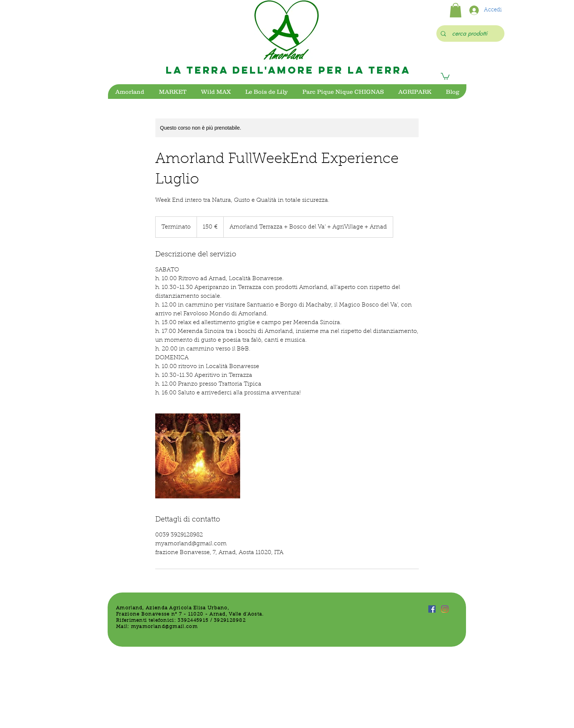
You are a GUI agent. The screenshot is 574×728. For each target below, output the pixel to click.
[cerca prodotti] (470, 34)
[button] (456, 10)
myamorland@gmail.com (164, 627)
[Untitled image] (198, 456)
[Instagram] (445, 609)
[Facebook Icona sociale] (432, 609)
